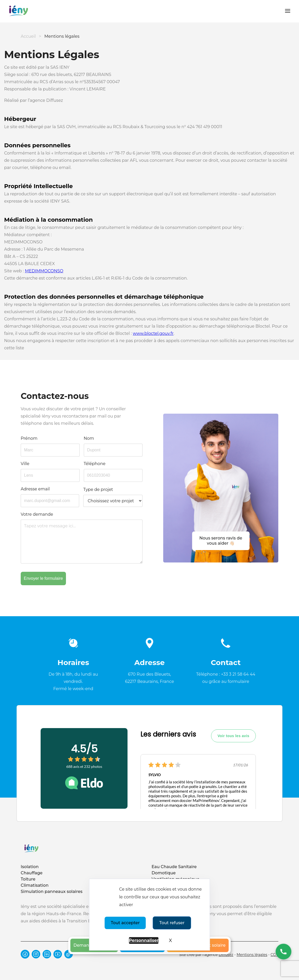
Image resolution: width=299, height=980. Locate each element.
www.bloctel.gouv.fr (153, 333)
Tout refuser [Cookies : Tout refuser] (172, 923)
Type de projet (98, 489)
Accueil (28, 36)
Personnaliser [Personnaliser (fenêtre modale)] (144, 940)
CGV (274, 955)
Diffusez (226, 955)
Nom (89, 438)
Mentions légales (252, 955)
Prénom (29, 438)
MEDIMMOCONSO (44, 271)
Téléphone (95, 464)
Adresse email (35, 489)
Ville (25, 464)
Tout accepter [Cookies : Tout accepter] (125, 923)
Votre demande (37, 514)
